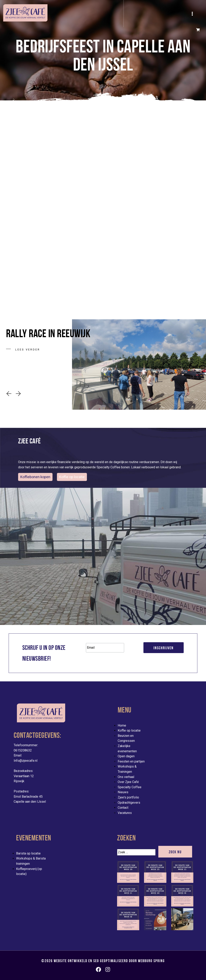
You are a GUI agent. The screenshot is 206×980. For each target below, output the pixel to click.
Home (122, 725)
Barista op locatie (28, 853)
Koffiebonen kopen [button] (35, 477)
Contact (123, 808)
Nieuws (123, 792)
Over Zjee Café (128, 782)
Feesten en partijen (131, 761)
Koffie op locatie (129, 730)
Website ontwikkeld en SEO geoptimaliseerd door (109, 961)
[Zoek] (136, 852)
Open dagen (126, 756)
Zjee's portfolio (128, 797)
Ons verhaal (126, 777)
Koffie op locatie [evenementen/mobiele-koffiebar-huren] (72, 477)
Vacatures (125, 813)
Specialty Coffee (130, 787)
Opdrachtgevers (129, 803)
